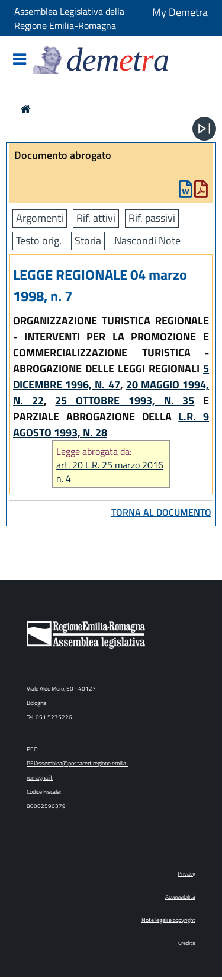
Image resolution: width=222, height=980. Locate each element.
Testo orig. (39, 240)
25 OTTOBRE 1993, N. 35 (125, 400)
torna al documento (161, 512)
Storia (88, 240)
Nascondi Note (147, 240)
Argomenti (40, 218)
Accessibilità (180, 897)
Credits (187, 943)
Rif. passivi (152, 218)
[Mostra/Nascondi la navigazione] (20, 60)
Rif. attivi (96, 218)
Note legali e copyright (168, 920)
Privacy (186, 874)
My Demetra (180, 12)
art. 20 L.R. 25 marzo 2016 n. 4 (110, 472)
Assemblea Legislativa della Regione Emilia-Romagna (69, 18)
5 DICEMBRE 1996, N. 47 (111, 376)
